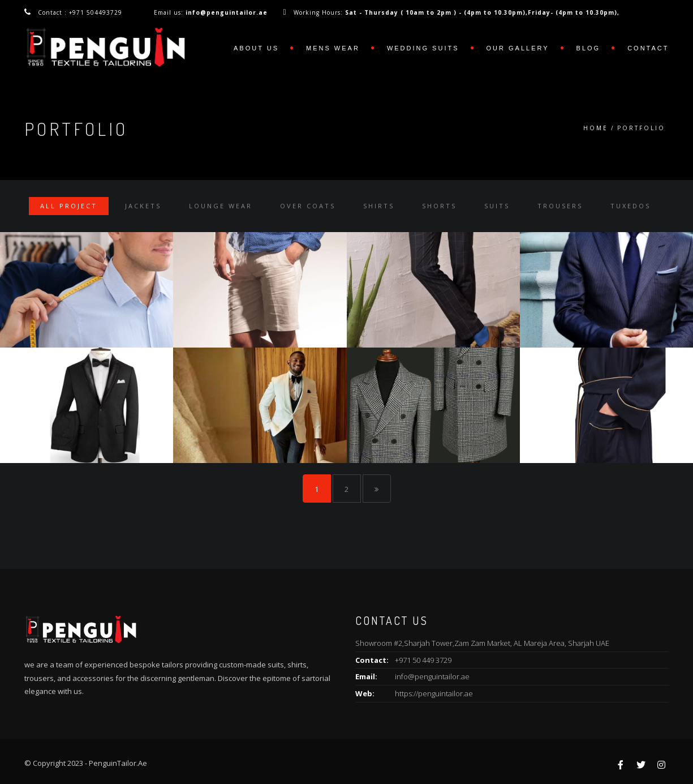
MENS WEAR (333, 48)
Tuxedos (630, 206)
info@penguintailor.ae (432, 676)
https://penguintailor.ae (434, 693)
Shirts (379, 206)
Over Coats (308, 206)
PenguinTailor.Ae (118, 763)
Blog (589, 48)
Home (596, 128)
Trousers (560, 206)
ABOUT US (256, 48)
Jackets (143, 206)
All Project (69, 206)
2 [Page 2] (346, 489)
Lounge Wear (221, 206)
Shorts (439, 206)
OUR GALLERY (518, 48)
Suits (497, 206)
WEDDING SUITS (423, 48)
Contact (648, 48)
